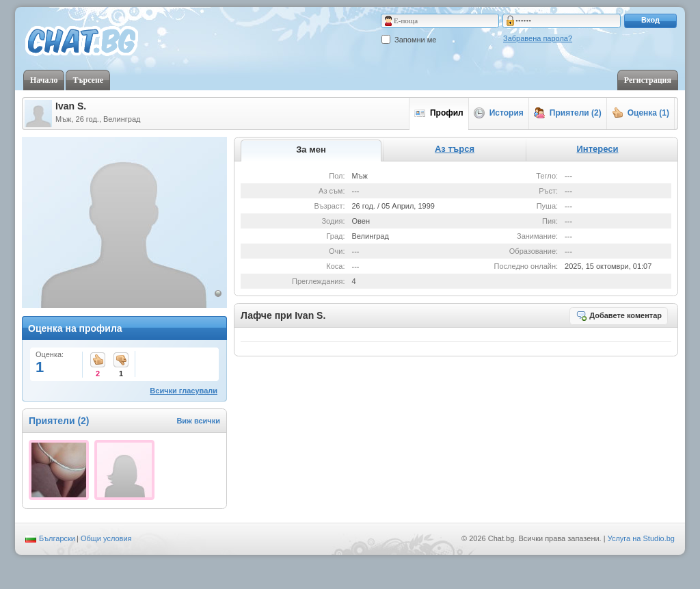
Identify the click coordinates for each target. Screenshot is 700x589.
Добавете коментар (619, 315)
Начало (44, 80)
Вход (650, 20)
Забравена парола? (538, 38)
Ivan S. (71, 106)
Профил (439, 113)
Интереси (597, 149)
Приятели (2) (568, 113)
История (499, 113)
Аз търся (455, 149)
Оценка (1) (641, 113)
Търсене (88, 80)
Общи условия (106, 538)
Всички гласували (184, 391)
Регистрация (648, 80)
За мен (311, 149)
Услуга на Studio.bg (641, 538)
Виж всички (198, 421)
